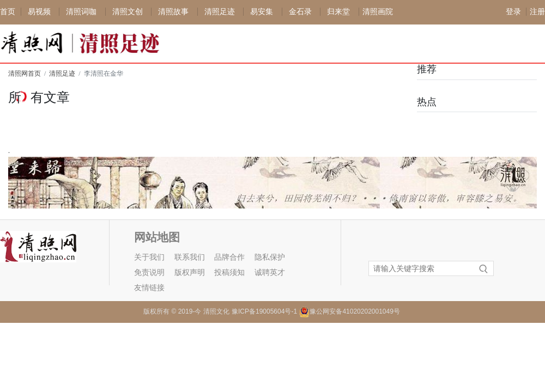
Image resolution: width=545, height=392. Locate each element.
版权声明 (190, 272)
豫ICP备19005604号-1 (264, 311)
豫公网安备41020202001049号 (355, 311)
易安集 (262, 12)
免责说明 (149, 272)
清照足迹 (220, 12)
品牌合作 (229, 257)
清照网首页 (25, 73)
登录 (513, 12)
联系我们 (190, 257)
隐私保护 (270, 257)
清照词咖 (81, 12)
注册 (537, 12)
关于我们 (149, 257)
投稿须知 (229, 272)
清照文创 (128, 12)
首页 (8, 12)
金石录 (300, 12)
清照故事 (173, 12)
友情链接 (149, 288)
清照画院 (378, 12)
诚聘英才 (270, 272)
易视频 (39, 12)
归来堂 (338, 12)
